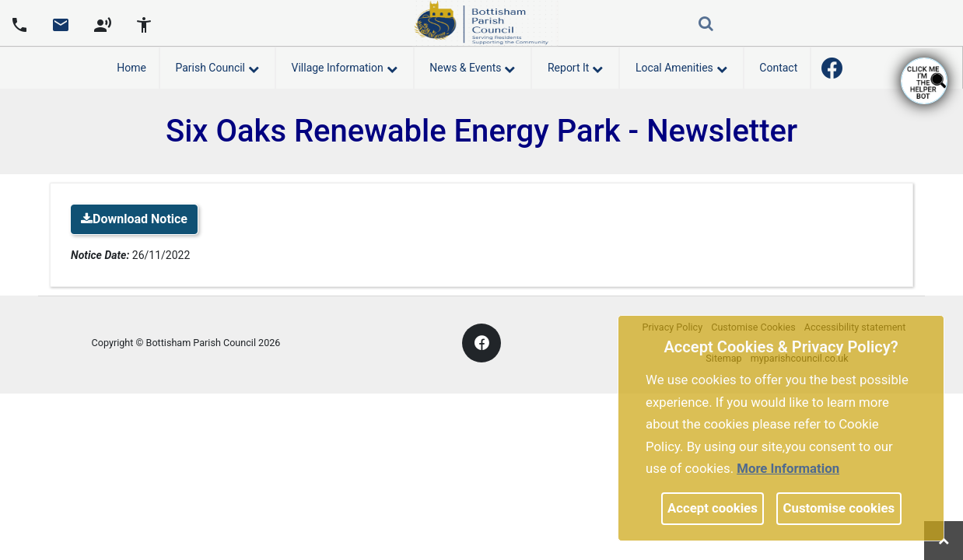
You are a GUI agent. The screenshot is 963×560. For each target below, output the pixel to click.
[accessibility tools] (144, 23)
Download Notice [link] (134, 219)
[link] (61, 30)
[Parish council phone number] (19, 23)
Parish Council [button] (217, 65)
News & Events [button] (472, 65)
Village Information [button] (345, 65)
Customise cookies (839, 508)
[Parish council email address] (61, 23)
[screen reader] (103, 23)
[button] (707, 25)
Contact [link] (778, 68)
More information (788, 468)
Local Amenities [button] (681, 65)
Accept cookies (713, 508)
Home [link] (131, 68)
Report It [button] (575, 65)
